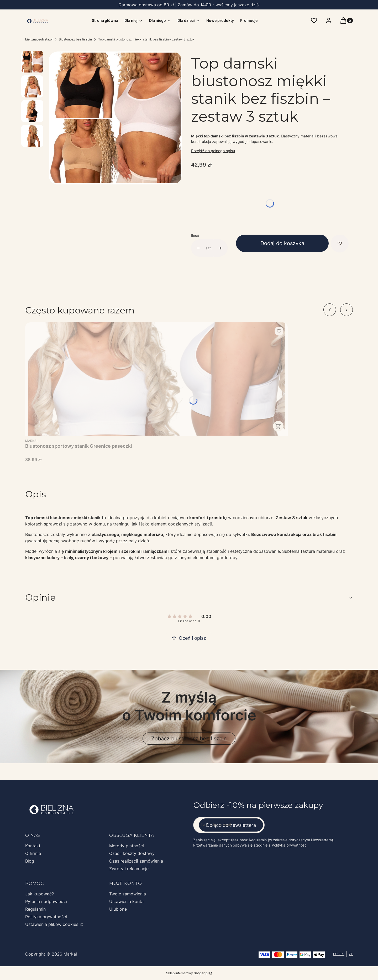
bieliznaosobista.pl (39, 39)
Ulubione (118, 909)
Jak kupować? (40, 894)
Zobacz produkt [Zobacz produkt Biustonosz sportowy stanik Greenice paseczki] (278, 426)
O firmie (33, 853)
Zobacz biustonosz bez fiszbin (189, 739)
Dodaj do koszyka (282, 243)
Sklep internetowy (187, 973)
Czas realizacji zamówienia (136, 861)
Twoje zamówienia (128, 894)
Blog (30, 861)
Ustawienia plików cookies (52, 924)
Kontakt (33, 846)
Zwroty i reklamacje (129, 869)
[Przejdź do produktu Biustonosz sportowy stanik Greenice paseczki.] (156, 379)
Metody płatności (127, 846)
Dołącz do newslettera (231, 825)
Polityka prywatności (46, 917)
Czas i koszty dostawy (132, 853)
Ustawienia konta (126, 901)
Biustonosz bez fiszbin (75, 39)
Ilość (195, 236)
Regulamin (35, 909)
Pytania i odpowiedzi (46, 901)
